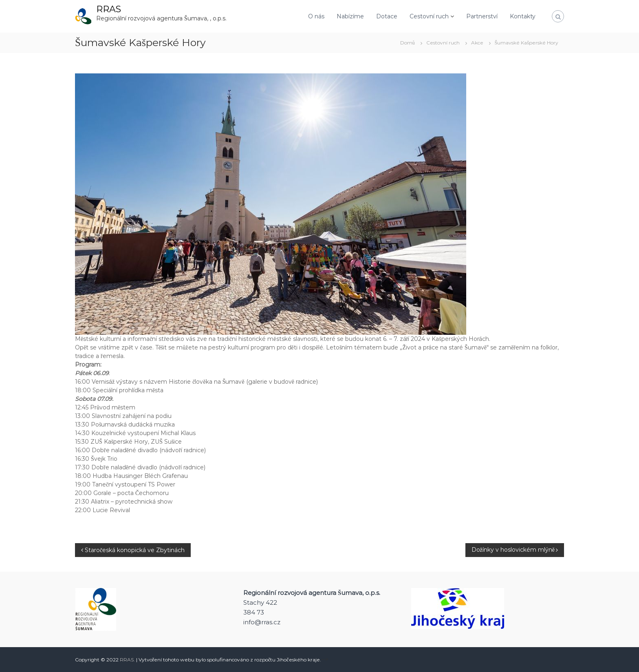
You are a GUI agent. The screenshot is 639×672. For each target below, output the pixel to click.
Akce (477, 43)
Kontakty (523, 16)
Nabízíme (350, 16)
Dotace (387, 16)
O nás (316, 16)
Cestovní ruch (429, 16)
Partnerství (482, 16)
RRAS (109, 9)
